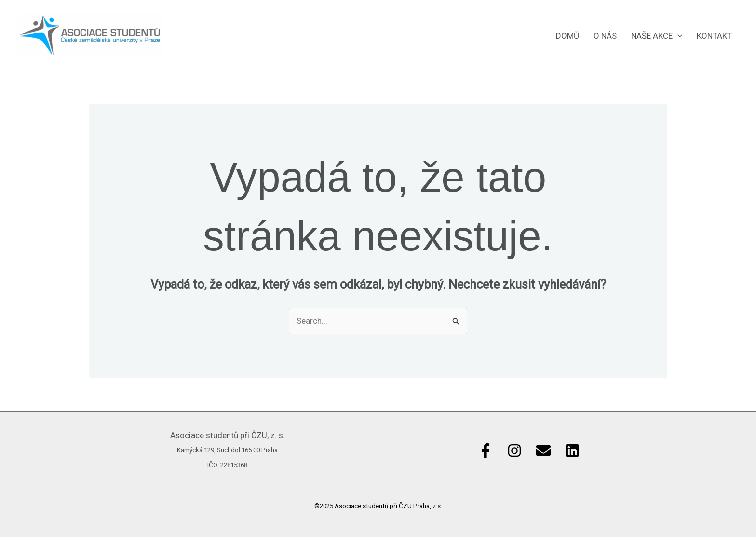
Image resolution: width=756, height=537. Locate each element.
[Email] (543, 451)
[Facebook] (486, 451)
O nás (605, 36)
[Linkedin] (572, 451)
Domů (567, 36)
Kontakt (714, 36)
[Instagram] (514, 451)
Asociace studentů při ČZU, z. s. (228, 435)
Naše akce (657, 36)
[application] (677, 36)
